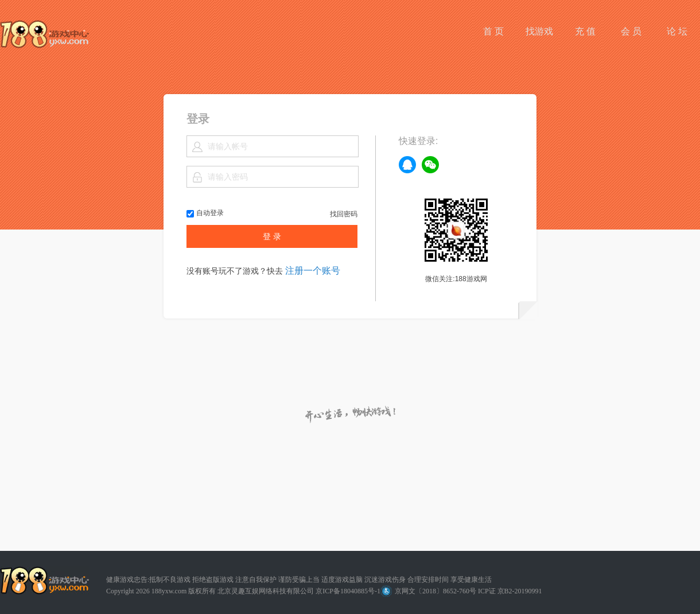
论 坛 (677, 31)
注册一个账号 (313, 271)
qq (407, 165)
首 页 (493, 31)
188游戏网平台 (44, 34)
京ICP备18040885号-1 (348, 591)
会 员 (631, 31)
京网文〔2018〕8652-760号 (428, 591)
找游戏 (539, 31)
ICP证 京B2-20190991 (510, 591)
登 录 (272, 236)
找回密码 (344, 214)
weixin (430, 165)
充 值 (585, 31)
